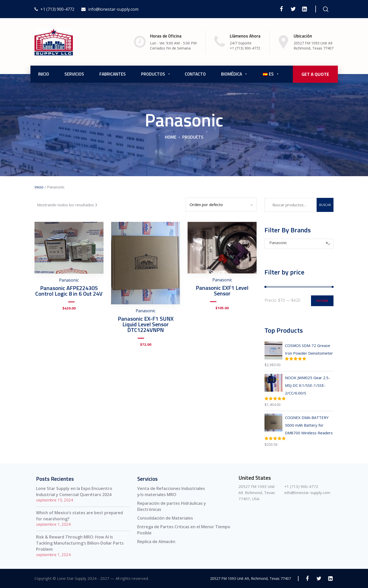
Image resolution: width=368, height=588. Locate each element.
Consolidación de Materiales (165, 518)
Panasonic (69, 280)
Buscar (325, 205)
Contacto (195, 74)
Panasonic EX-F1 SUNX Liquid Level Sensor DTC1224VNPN (146, 324)
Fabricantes (113, 74)
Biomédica (232, 74)
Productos (153, 74)
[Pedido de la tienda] (221, 205)
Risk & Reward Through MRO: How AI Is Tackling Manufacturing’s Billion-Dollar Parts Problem (80, 543)
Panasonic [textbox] (299, 243)
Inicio (44, 74)
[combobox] (299, 244)
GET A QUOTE (315, 74)
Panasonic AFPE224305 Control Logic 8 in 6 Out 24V (69, 291)
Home (171, 137)
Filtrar (322, 301)
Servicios (74, 74)
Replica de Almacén (156, 542)
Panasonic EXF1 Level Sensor (222, 291)
